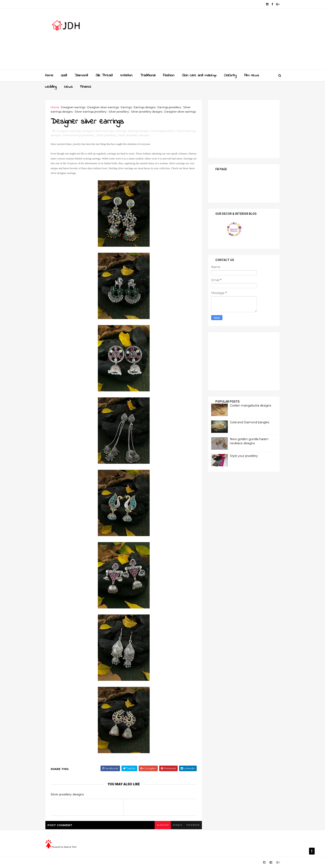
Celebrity (230, 75)
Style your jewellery (244, 456)
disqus (178, 825)
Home (49, 75)
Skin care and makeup (199, 75)
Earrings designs (145, 107)
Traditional (148, 75)
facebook (193, 825)
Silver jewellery (119, 112)
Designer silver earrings (103, 107)
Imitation (126, 75)
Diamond (81, 75)
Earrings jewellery (169, 107)
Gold (64, 75)
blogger (163, 825)
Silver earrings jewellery (91, 112)
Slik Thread (104, 75)
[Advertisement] (204, 41)
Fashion (169, 75)
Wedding (51, 87)
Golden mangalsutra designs (250, 405)
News (68, 87)
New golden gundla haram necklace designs (249, 441)
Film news (252, 75)
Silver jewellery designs (147, 112)
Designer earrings (73, 107)
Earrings (126, 107)
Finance (86, 87)
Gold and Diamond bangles (250, 422)
